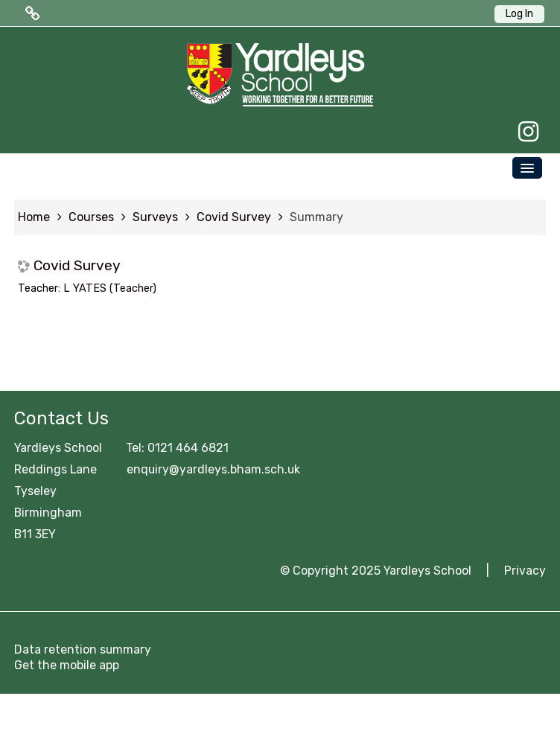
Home (34, 217)
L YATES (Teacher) (110, 288)
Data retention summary (83, 649)
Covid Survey (77, 265)
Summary (316, 217)
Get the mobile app (67, 665)
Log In (519, 14)
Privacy (525, 571)
